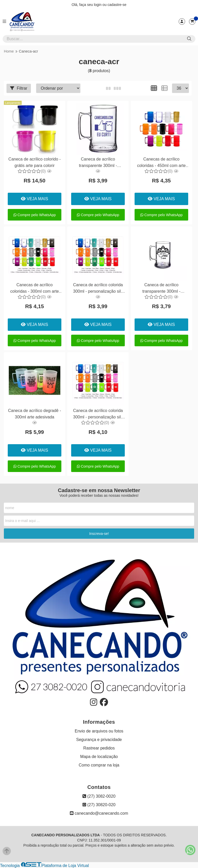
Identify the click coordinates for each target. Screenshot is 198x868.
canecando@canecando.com (99, 813)
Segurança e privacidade (99, 740)
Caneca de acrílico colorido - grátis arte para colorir (35, 162)
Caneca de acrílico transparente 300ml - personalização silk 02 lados (98, 163)
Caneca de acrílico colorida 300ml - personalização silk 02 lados (98, 414)
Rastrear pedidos (99, 748)
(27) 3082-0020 (99, 796)
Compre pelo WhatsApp (35, 215)
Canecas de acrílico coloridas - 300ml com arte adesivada (35, 289)
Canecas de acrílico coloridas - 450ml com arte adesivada (162, 163)
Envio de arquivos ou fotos (99, 731)
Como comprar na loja (99, 765)
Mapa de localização (99, 757)
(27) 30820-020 (99, 805)
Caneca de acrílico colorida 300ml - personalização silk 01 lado (98, 289)
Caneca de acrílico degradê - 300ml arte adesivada (34, 414)
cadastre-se (117, 5)
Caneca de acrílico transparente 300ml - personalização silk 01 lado (161, 289)
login (98, 5)
